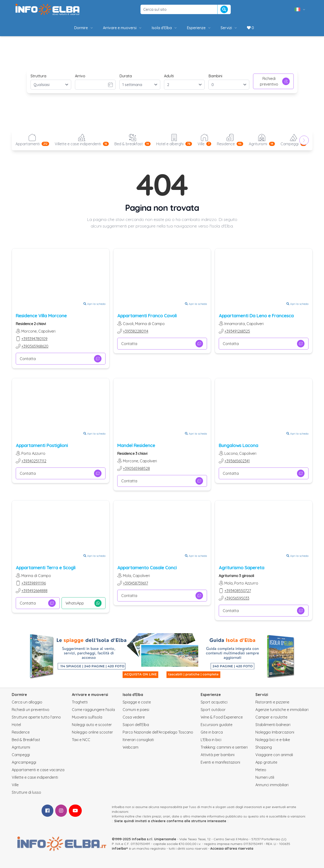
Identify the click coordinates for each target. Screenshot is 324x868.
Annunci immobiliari (272, 785)
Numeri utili (265, 777)
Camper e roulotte (271, 717)
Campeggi (21, 755)
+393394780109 (34, 339)
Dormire (84, 28)
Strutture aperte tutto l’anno (36, 717)
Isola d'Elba (164, 28)
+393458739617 (135, 583)
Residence (21, 732)
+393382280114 (136, 331)
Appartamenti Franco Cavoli (147, 316)
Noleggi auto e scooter (92, 725)
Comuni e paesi (136, 710)
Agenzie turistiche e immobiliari (282, 710)
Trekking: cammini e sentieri (224, 747)
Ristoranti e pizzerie (272, 702)
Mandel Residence (136, 445)
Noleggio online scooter (92, 732)
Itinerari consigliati (138, 740)
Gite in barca (212, 732)
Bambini (215, 76)
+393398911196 (34, 583)
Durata (126, 76)
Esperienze (199, 28)
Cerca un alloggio (27, 702)
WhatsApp (84, 603)
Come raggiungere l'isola (93, 710)
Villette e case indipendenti (35, 777)
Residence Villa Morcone (41, 316)
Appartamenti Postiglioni (42, 445)
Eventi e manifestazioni (220, 762)
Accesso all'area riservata (232, 848)
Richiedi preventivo (275, 81)
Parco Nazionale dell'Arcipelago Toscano (158, 732)
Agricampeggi (24, 762)
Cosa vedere (134, 717)
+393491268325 (237, 331)
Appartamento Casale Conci (147, 568)
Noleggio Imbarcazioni (275, 732)
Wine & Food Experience (222, 717)
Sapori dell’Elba (136, 725)
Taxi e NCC (81, 740)
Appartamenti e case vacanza (38, 770)
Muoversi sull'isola (87, 717)
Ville (15, 785)
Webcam (131, 747)
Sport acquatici (214, 702)
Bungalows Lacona (238, 445)
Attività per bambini (218, 755)
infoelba (119, 848)
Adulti (169, 76)
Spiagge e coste (137, 702)
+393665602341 (237, 461)
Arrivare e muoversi (123, 28)
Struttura (38, 76)
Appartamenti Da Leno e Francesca (256, 316)
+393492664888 (34, 591)
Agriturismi (21, 747)
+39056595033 (237, 598)
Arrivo (80, 76)
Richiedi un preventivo (31, 710)
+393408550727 (238, 591)
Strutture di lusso (26, 792)
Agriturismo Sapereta (242, 568)
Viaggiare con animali (274, 755)
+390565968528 (136, 468)
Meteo (261, 770)
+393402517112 (34, 461)
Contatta (61, 359)
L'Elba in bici (211, 740)
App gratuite (266, 762)
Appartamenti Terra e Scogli (46, 568)
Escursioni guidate (217, 725)
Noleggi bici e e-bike (273, 740)
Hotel (16, 725)
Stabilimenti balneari (273, 725)
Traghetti (80, 702)
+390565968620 (35, 346)
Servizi (229, 28)
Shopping (264, 747)
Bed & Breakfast (26, 740)
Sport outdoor (213, 710)
